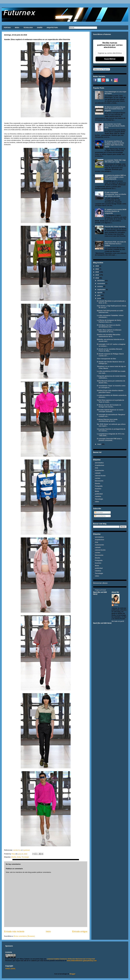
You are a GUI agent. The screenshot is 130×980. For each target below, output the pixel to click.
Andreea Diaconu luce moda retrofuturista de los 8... (107, 420)
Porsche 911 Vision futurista (115, 227)
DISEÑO (40, 28)
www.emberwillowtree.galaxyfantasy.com (82, 961)
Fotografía (99, 486)
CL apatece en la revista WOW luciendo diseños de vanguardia (115, 211)
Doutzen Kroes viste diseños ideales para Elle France (110, 391)
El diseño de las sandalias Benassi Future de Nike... (109, 350)
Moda (19, 857)
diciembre (101, 281)
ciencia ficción (100, 476)
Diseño (14, 857)
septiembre (102, 289)
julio (99, 295)
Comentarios (100, 516)
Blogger (72, 974)
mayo (100, 444)
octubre (100, 286)
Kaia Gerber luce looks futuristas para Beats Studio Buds (115, 126)
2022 (97, 269)
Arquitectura (99, 465)
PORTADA (7, 28)
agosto (100, 292)
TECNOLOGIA (28, 28)
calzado (98, 473)
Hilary (116, 605)
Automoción (99, 470)
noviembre (101, 283)
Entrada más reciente (14, 931)
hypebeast (26, 850)
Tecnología (25, 857)
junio (99, 298)
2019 (97, 275)
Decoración (99, 481)
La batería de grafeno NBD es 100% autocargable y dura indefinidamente (115, 177)
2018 (97, 278)
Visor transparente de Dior (106, 359)
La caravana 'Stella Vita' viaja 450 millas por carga (115, 161)
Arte (97, 468)
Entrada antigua (80, 931)
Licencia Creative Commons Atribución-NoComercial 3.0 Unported (71, 959)
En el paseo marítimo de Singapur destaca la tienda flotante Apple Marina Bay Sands (114, 144)
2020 (97, 272)
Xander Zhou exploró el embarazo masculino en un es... (109, 331)
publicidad (99, 494)
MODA (17, 28)
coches (98, 478)
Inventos (98, 489)
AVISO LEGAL (10, 969)
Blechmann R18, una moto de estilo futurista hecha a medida (115, 244)
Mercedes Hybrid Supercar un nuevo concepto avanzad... (110, 411)
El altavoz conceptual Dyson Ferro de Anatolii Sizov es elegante (115, 109)
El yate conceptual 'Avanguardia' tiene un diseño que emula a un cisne (115, 194)
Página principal (100, 590)
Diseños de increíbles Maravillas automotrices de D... (109, 335)
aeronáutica (99, 463)
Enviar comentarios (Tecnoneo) (24, 936)
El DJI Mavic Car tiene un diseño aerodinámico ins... (109, 326)
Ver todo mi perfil (118, 621)
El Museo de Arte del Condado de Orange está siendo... (109, 406)
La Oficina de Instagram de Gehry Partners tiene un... (109, 321)
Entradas (99, 512)
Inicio (48, 931)
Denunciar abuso (100, 583)
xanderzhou (17, 850)
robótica (98, 496)
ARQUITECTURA (52, 28)
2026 (97, 266)
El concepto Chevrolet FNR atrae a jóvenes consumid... (109, 440)
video (97, 502)
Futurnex (19, 12)
